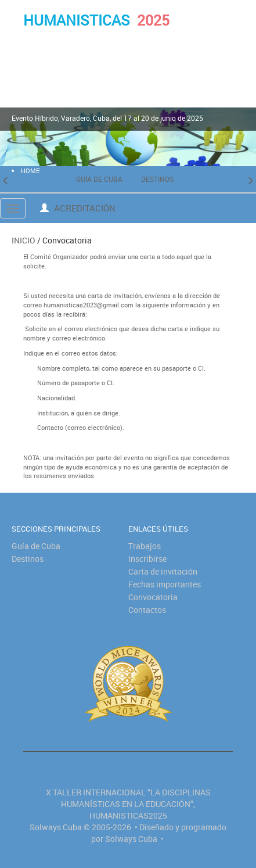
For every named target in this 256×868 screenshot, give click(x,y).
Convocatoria (153, 597)
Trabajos (145, 546)
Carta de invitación (163, 571)
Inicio (24, 240)
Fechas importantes (165, 584)
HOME (30, 171)
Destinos (157, 179)
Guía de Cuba (99, 179)
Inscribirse (147, 559)
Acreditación (78, 208)
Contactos (147, 610)
